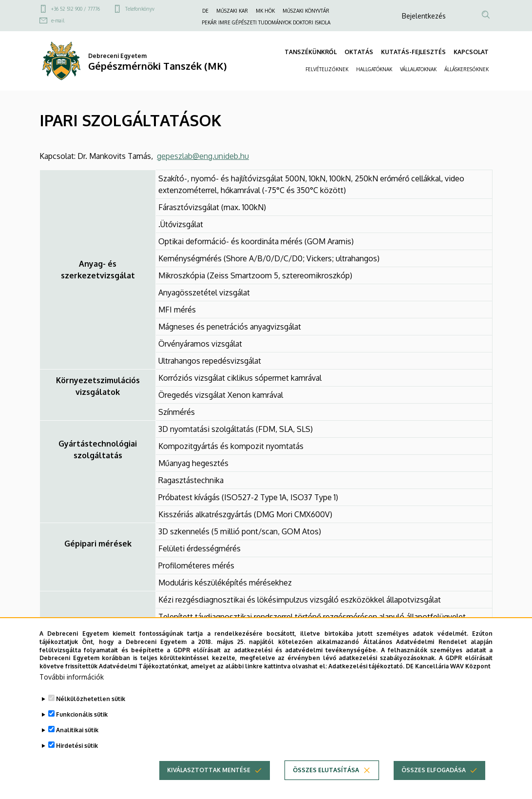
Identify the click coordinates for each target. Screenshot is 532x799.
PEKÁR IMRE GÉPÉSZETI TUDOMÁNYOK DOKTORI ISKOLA (266, 22)
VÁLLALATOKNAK (418, 69)
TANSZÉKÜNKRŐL (311, 52)
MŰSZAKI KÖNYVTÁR (306, 11)
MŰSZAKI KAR (232, 11)
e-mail (58, 20)
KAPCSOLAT (471, 52)
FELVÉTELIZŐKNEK (327, 69)
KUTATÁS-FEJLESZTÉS (413, 52)
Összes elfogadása (434, 786)
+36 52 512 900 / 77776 (76, 9)
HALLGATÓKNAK (374, 69)
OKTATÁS (359, 52)
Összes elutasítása (326, 786)
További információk (72, 693)
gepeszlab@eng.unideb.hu (203, 156)
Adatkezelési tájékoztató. (366, 682)
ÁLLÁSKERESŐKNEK (466, 69)
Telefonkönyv (140, 9)
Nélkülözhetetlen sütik (91, 715)
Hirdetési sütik (77, 762)
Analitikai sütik (77, 746)
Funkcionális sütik (82, 731)
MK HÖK (265, 11)
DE (205, 11)
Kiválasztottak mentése (209, 786)
